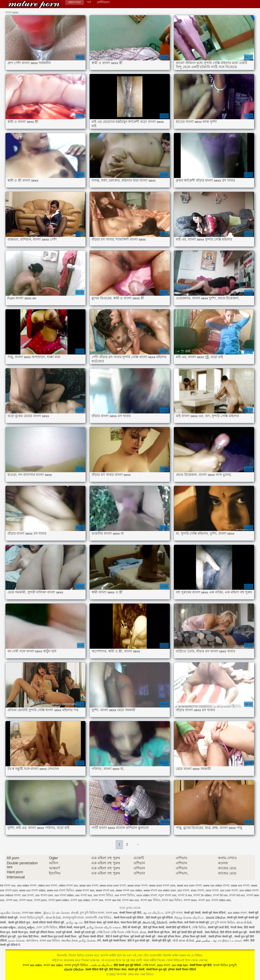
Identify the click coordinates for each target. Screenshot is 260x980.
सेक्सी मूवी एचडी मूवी (85, 932)
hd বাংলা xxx (8, 885)
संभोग (246, 941)
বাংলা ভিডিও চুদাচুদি (32, 918)
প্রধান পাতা (75, 2)
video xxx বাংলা (48, 885)
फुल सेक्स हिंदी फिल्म (29, 936)
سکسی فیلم (203, 941)
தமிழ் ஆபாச (74, 922)
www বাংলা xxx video (129, 890)
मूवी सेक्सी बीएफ (111, 922)
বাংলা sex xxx (131, 900)
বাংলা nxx (12, 900)
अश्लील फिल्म (176, 922)
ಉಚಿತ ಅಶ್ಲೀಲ (8, 927)
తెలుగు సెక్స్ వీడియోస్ (155, 922)
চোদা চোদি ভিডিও (47, 927)
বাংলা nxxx (26, 900)
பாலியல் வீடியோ (101, 965)
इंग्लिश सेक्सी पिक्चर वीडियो (182, 969)
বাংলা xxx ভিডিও (50, 941)
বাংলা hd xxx (237, 895)
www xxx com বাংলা (189, 885)
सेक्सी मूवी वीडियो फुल (20, 922)
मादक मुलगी (80, 927)
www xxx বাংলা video (32, 890)
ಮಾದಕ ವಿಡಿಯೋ (216, 918)
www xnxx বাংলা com (162, 885)
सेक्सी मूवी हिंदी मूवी (161, 941)
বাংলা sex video (32, 913)
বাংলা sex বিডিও (150, 900)
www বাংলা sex (85, 890)
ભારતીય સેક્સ (69, 941)
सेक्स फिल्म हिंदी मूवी (131, 922)
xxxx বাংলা (164, 965)
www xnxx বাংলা (138, 885)
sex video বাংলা (27, 885)
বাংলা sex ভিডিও (172, 900)
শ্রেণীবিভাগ (103, 2)
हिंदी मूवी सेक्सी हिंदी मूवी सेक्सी (188, 932)
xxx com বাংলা (229, 890)
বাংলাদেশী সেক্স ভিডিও (99, 918)
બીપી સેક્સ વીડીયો (183, 941)
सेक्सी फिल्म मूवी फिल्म (159, 932)
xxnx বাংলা (212, 890)
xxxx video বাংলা (147, 895)
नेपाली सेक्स (236, 927)
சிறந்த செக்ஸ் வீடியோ (189, 918)
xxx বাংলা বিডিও (103, 895)
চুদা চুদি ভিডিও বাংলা (92, 913)
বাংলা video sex (221, 900)
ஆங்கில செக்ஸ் (10, 913)
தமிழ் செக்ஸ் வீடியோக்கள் (104, 927)
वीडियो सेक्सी (66, 927)
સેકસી (75, 913)
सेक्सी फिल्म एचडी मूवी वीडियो (129, 918)
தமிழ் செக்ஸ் (87, 941)
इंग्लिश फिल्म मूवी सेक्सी (195, 936)
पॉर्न (99, 941)
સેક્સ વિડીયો (53, 918)
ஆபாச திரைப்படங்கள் (227, 941)
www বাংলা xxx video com (160, 890)
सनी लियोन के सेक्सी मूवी (197, 922)
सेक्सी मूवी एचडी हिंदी (218, 927)
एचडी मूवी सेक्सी (64, 932)
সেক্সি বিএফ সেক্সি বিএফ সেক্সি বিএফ (117, 932)
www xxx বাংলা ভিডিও (60, 890)
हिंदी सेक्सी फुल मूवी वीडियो (159, 918)
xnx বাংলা (183, 890)
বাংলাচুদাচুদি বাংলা (73, 918)
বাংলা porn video (59, 900)
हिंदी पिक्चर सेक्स (93, 922)
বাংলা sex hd (113, 900)
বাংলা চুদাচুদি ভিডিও (76, 965)
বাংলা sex (97, 900)
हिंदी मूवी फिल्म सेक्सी (154, 927)
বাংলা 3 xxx (185, 895)
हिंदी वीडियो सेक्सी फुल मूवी (234, 932)
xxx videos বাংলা (10, 895)
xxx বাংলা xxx (84, 895)
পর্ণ (89, 2)
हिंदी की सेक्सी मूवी (132, 927)
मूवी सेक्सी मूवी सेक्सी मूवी (143, 936)
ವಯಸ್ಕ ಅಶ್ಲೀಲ (26, 927)
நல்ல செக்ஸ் (16, 941)
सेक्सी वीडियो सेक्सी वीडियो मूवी (49, 922)
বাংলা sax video (80, 900)
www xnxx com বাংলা (113, 885)
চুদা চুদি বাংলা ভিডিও (223, 922)
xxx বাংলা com (44, 895)
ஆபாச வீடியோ (153, 913)
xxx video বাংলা (249, 890)
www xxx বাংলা (240, 885)
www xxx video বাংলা (216, 885)
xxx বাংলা (28, 895)
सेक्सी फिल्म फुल (20, 932)
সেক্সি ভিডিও (199, 927)
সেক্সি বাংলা (149, 965)
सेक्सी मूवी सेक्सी (192, 913)
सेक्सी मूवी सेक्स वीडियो (214, 913)
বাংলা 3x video (202, 895)
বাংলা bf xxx (220, 895)
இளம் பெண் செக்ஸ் (56, 913)
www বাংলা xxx (105, 890)
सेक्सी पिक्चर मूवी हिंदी (130, 913)
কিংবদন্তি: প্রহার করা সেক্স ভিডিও (34, 5)
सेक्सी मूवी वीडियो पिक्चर (42, 932)
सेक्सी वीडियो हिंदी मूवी (96, 969)
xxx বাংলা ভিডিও (125, 895)
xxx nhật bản (180, 965)
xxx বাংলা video (64, 895)
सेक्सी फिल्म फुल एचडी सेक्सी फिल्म (59, 936)
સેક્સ (143, 932)
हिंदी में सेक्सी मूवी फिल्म (117, 936)
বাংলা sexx (190, 900)
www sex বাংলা (89, 885)
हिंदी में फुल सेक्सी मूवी (139, 941)
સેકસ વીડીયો (244, 922)
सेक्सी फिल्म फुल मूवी (156, 969)
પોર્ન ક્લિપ (32, 941)
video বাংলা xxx (68, 885)
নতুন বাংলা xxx (167, 895)
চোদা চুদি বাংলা (174, 913)
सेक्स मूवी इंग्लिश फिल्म (169, 936)
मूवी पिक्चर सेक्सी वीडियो (91, 936)
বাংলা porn (40, 900)
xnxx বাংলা (197, 890)
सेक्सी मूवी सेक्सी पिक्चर (114, 941)
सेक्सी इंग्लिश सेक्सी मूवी (221, 936)
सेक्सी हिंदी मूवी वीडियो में (178, 927)
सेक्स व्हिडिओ (212, 932)
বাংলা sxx (204, 900)
